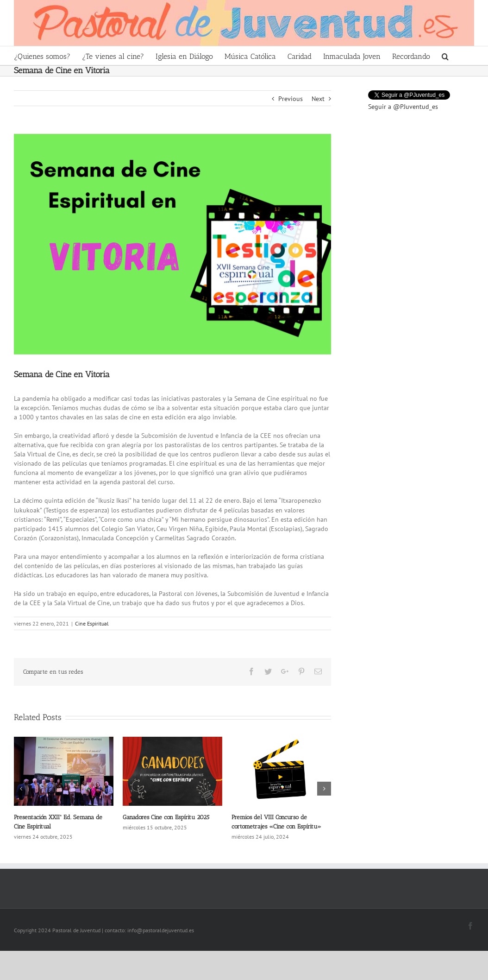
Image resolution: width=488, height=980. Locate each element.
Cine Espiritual (92, 623)
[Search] (445, 56)
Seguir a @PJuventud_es (403, 107)
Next (318, 99)
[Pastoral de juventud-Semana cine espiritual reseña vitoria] (172, 244)
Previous (291, 99)
